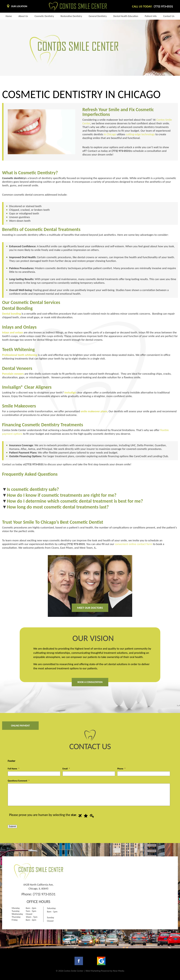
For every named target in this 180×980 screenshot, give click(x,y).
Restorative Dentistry (71, 16)
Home (9, 16)
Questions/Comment (19, 781)
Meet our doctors (90, 608)
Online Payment (20, 726)
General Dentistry (98, 16)
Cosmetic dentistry (44, 16)
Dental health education (126, 16)
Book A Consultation (90, 682)
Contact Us (169, 16)
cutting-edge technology (140, 134)
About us (23, 16)
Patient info (151, 16)
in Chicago (110, 134)
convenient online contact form (133, 544)
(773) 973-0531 (44, 894)
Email (66, 769)
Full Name (14, 769)
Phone (121, 769)
